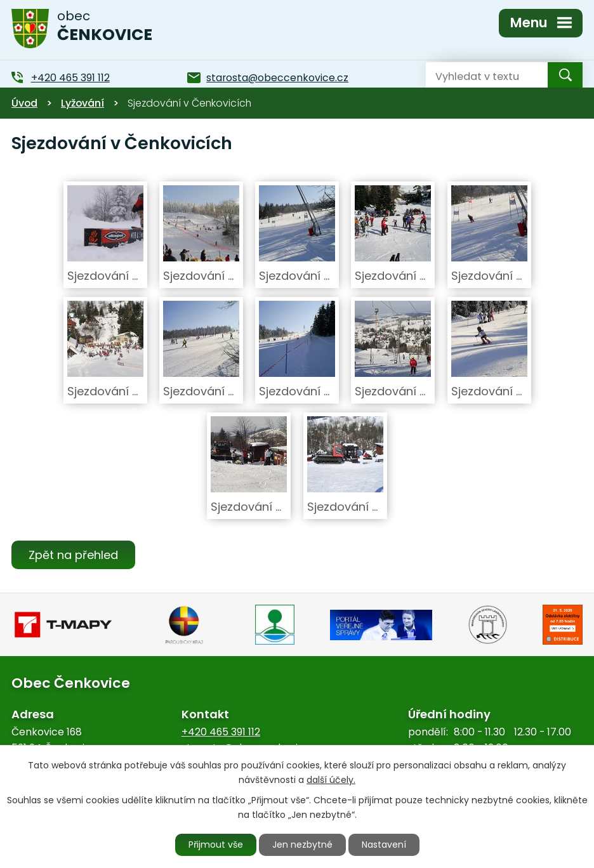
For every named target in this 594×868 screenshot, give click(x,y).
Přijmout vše (216, 845)
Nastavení (384, 845)
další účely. (331, 780)
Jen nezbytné (302, 845)
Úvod (24, 103)
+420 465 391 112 (221, 732)
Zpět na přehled (73, 555)
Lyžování (82, 103)
